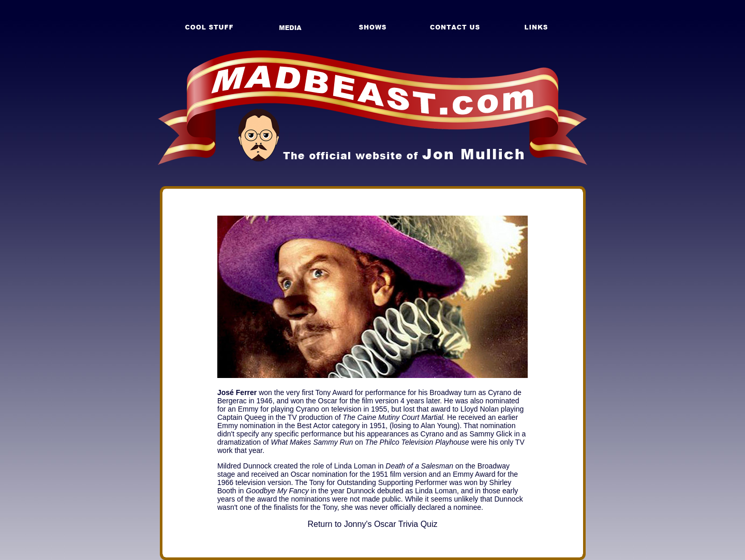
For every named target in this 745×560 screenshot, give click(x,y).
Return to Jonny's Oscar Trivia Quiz (372, 524)
